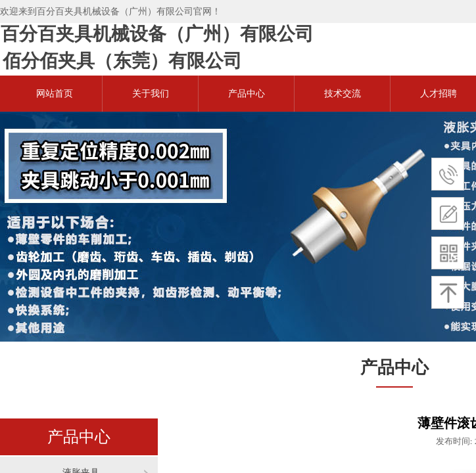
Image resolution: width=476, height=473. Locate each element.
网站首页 (55, 94)
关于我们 (151, 94)
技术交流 (343, 94)
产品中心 (247, 94)
